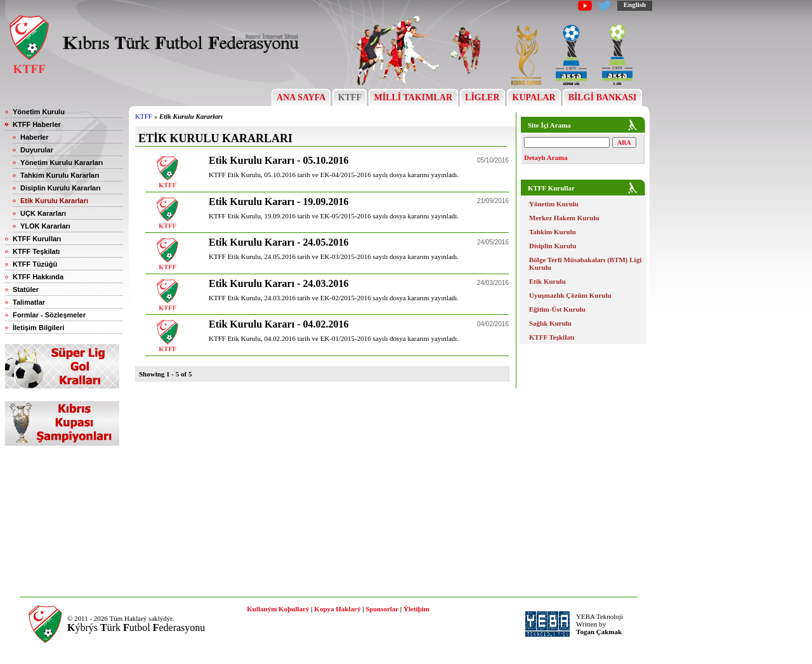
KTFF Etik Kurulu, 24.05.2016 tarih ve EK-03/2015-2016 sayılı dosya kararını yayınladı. (334, 256)
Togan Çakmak (599, 632)
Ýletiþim (416, 609)
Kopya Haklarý (337, 609)
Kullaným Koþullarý (278, 609)
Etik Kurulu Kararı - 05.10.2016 (278, 160)
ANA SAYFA (301, 97)
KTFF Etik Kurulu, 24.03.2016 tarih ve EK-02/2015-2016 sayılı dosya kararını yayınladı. (334, 298)
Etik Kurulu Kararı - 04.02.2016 (278, 324)
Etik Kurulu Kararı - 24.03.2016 (278, 283)
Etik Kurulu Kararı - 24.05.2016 (278, 242)
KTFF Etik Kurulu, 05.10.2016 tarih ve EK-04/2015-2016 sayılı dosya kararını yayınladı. (334, 175)
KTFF (350, 97)
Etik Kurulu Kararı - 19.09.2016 (278, 202)
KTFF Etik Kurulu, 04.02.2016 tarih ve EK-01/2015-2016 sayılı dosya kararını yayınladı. (334, 338)
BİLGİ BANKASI (602, 97)
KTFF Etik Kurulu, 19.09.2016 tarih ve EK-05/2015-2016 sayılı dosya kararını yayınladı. (334, 216)
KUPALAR (534, 97)
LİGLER (482, 97)
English (635, 4)
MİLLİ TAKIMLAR (413, 97)
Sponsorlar (382, 609)
